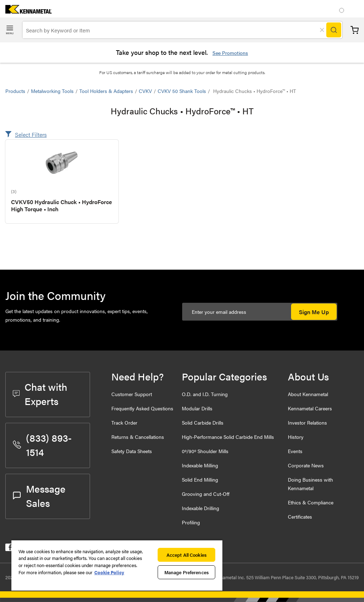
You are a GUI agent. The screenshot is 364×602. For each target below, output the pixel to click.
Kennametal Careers (310, 408)
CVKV (145, 91)
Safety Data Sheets (132, 451)
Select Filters (31, 134)
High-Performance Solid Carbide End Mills (228, 437)
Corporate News (306, 465)
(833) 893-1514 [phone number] (42, 445)
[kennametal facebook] (9, 549)
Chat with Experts (40, 394)
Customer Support (132, 394)
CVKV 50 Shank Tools (182, 91)
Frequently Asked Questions (142, 408)
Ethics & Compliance (311, 502)
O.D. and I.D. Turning (205, 394)
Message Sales (39, 495)
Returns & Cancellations (138, 437)
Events (295, 451)
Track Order (124, 422)
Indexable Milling (200, 465)
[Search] (334, 30)
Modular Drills (197, 408)
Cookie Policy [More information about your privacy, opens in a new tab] (109, 572)
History (296, 437)
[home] (26, 11)
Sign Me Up (314, 312)
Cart (355, 30)
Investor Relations (307, 422)
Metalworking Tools (52, 91)
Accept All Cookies (187, 555)
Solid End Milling (200, 479)
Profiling (191, 522)
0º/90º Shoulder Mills (205, 451)
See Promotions (230, 53)
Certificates (300, 517)
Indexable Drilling (201, 508)
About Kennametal (308, 394)
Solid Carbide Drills (203, 422)
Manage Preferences (187, 572)
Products (15, 91)
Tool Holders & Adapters (106, 91)
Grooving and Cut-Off (206, 494)
